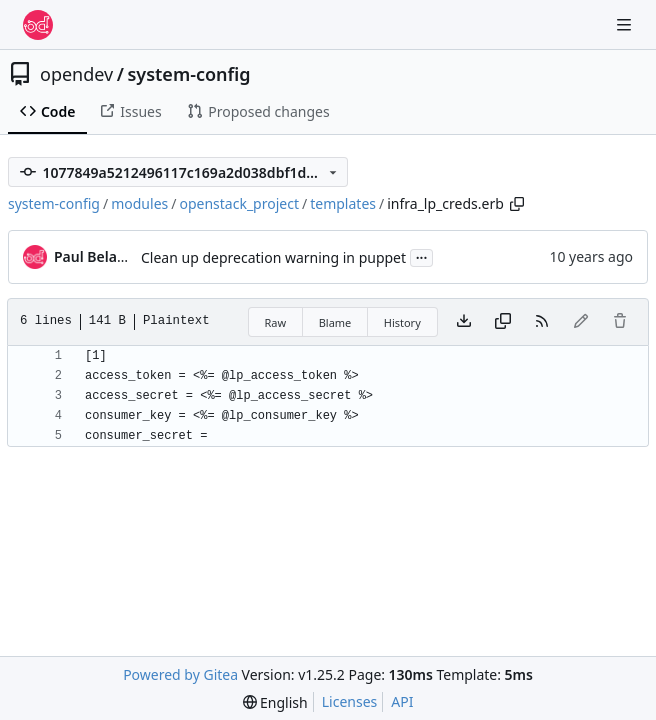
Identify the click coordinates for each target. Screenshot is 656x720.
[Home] (38, 25)
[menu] (275, 702)
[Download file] (464, 322)
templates (343, 203)
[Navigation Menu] (626, 24)
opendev (76, 74)
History (402, 322)
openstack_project (239, 203)
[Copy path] (517, 204)
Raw (276, 322)
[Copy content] (503, 322)
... (422, 256)
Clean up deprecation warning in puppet (273, 257)
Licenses (350, 701)
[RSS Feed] (542, 322)
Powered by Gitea (180, 674)
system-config (188, 74)
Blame (335, 322)
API (402, 701)
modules (139, 203)
